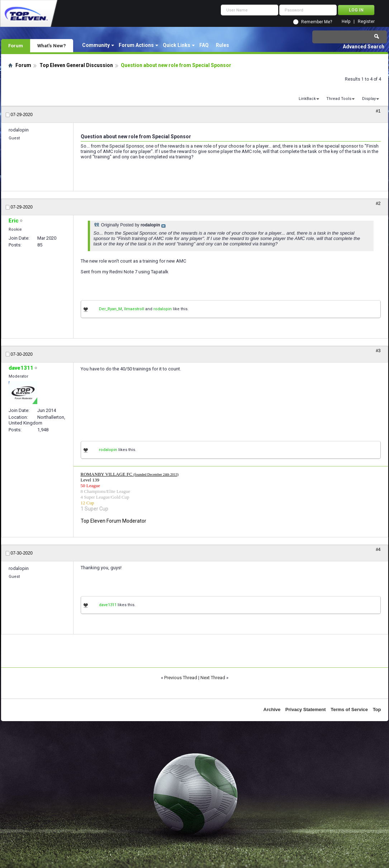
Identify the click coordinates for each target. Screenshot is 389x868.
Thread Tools (339, 99)
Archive (272, 709)
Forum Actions (136, 45)
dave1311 (108, 605)
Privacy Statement (306, 709)
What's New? (52, 45)
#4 (378, 550)
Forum (16, 45)
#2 (378, 203)
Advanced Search (364, 47)
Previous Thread (181, 678)
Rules (222, 45)
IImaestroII (134, 309)
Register (366, 22)
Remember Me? (317, 22)
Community (96, 45)
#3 (378, 351)
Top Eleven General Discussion (76, 65)
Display (369, 99)
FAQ (204, 45)
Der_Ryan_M (110, 309)
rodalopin (163, 309)
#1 (378, 111)
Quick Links (177, 45)
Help (346, 22)
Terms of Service (349, 709)
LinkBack (307, 99)
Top (377, 709)
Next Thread (213, 678)
